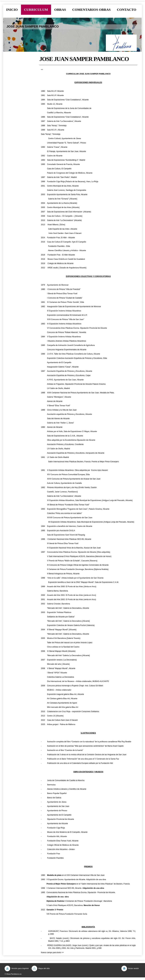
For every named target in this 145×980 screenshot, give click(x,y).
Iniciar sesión (133, 968)
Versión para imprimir (20, 968)
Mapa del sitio (44, 968)
